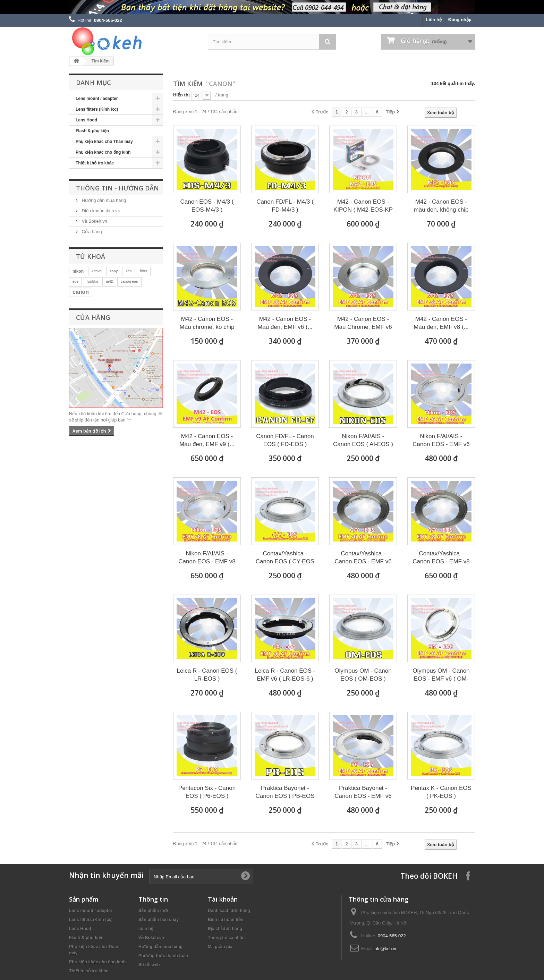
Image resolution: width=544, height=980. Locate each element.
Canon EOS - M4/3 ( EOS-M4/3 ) (207, 206)
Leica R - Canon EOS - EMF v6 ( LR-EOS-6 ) (285, 675)
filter (143, 271)
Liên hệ (434, 20)
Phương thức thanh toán (163, 956)
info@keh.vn (386, 949)
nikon (78, 271)
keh (129, 271)
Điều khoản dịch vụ (100, 211)
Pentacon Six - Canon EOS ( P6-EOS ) (207, 792)
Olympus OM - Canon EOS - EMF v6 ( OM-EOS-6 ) (441, 675)
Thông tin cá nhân (226, 938)
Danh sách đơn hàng (229, 911)
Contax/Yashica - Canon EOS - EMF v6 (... (363, 558)
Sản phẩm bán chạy (159, 920)
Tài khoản (223, 899)
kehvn (97, 271)
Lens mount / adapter (97, 99)
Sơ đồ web (149, 965)
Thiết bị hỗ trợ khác (95, 163)
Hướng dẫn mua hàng (103, 200)
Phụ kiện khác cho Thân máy (104, 142)
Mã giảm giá (220, 947)
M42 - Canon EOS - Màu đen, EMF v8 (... (441, 323)
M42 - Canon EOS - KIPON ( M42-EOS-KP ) (363, 206)
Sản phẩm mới (153, 911)
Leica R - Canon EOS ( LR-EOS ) (207, 675)
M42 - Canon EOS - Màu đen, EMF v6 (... (285, 323)
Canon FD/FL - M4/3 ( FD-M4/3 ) (285, 206)
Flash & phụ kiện (92, 131)
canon (81, 292)
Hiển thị (181, 95)
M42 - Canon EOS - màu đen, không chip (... (441, 206)
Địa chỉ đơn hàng (225, 929)
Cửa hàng (91, 232)
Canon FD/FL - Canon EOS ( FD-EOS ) (285, 440)
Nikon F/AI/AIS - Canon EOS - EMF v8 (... (207, 558)
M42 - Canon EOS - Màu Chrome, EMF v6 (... (363, 323)
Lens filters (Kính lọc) (97, 109)
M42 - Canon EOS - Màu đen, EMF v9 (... (207, 440)
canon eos (129, 282)
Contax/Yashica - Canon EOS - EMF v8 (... (441, 558)
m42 (109, 282)
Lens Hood (86, 120)
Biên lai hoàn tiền (226, 920)
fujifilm (92, 282)
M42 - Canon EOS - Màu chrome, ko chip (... (207, 323)
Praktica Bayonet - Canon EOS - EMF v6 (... (363, 792)
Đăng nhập (460, 20)
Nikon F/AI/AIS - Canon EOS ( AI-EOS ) (363, 440)
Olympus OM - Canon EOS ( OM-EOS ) (363, 675)
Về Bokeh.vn (94, 221)
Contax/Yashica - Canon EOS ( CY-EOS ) (285, 558)
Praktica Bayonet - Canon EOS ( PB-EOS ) (285, 792)
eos (75, 282)
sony (114, 271)
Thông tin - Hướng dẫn (117, 188)
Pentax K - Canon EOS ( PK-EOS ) (441, 792)
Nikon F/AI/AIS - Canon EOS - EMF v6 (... (441, 441)
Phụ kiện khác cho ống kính (103, 152)
